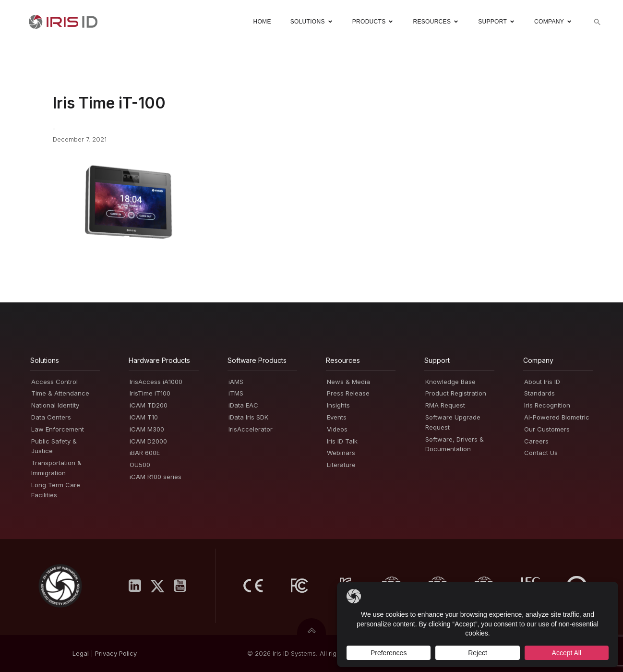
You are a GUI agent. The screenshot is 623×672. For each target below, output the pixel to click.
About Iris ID (542, 382)
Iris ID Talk (342, 441)
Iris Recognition (547, 405)
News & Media (348, 382)
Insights (338, 405)
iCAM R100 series (156, 477)
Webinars (341, 453)
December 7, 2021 (80, 139)
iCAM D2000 (148, 441)
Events (337, 417)
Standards (539, 393)
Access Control (54, 382)
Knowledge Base (450, 382)
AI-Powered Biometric (557, 417)
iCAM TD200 (149, 405)
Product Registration (456, 393)
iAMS (236, 382)
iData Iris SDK (248, 417)
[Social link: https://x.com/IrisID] (161, 586)
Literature (341, 465)
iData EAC (243, 405)
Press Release (348, 393)
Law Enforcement (58, 429)
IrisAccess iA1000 (156, 382)
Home (262, 22)
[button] (597, 22)
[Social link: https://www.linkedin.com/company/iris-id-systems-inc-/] (138, 586)
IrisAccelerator (251, 429)
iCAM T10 (144, 417)
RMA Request (445, 405)
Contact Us (541, 453)
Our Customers (547, 429)
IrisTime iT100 (150, 393)
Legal (81, 653)
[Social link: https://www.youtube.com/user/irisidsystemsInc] (184, 586)
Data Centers (51, 417)
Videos (337, 429)
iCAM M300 (147, 429)
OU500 (140, 465)
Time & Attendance (60, 393)
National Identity (55, 405)
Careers (536, 441)
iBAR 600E (145, 453)
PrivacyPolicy (116, 653)
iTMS (236, 393)
